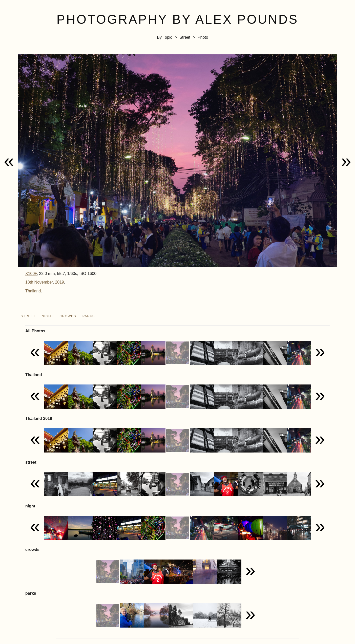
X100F (31, 274)
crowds (68, 316)
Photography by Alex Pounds (178, 19)
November (44, 282)
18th (29, 282)
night (48, 316)
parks (89, 316)
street (185, 37)
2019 (59, 282)
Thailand (33, 291)
